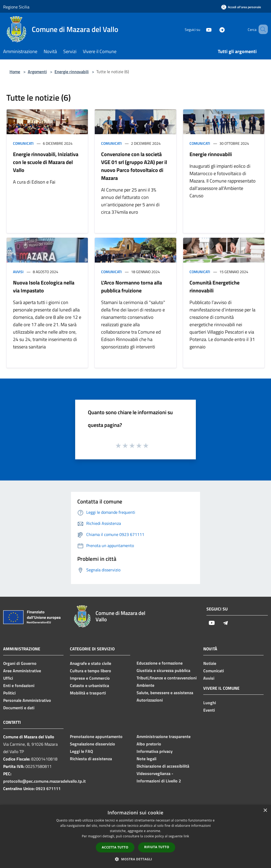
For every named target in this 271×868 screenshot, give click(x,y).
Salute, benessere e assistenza (165, 693)
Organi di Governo (20, 663)
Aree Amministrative (22, 671)
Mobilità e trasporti (88, 693)
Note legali (146, 759)
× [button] (265, 811)
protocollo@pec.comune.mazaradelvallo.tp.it (44, 781)
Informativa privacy (155, 751)
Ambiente (145, 685)
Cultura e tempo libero (91, 671)
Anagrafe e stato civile (91, 663)
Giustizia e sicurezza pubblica (163, 670)
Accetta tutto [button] (115, 847)
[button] (135, 859)
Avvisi (18, 272)
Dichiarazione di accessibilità (163, 766)
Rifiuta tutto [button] (157, 847)
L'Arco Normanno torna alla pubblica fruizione (132, 286)
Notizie (210, 663)
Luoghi (210, 703)
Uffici (8, 678)
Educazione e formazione (160, 663)
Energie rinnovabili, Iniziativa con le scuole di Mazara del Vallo (46, 162)
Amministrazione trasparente (164, 736)
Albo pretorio (149, 744)
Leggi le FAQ (81, 751)
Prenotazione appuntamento (96, 736)
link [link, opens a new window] (186, 836)
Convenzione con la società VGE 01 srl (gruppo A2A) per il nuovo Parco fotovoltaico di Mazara (134, 166)
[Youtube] (201, 29)
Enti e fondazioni (19, 685)
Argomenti (37, 72)
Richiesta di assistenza (91, 759)
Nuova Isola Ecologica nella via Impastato (44, 286)
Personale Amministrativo (27, 700)
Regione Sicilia (16, 7)
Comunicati (23, 143)
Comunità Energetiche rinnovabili (214, 286)
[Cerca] (261, 29)
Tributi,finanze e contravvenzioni (167, 678)
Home (15, 72)
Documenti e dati (19, 708)
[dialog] (135, 836)
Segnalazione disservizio (92, 744)
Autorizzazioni (150, 700)
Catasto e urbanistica (89, 685)
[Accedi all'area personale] (241, 7)
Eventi (209, 710)
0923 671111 (48, 788)
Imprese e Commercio (90, 678)
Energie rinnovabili (72, 72)
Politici (9, 693)
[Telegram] (214, 29)
